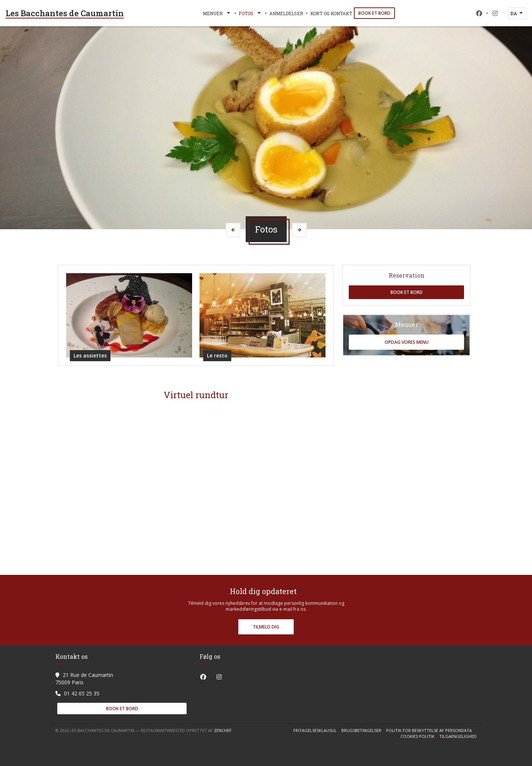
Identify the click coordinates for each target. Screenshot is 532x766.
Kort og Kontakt (331, 13)
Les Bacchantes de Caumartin (65, 13)
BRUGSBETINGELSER (364, 731)
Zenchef (223, 730)
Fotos (250, 13)
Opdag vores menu (407, 342)
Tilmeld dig (266, 627)
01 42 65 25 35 (82, 693)
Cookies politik (420, 736)
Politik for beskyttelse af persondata (431, 731)
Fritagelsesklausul (317, 731)
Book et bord (374, 13)
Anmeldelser (286, 13)
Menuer (217, 13)
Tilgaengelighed (458, 736)
